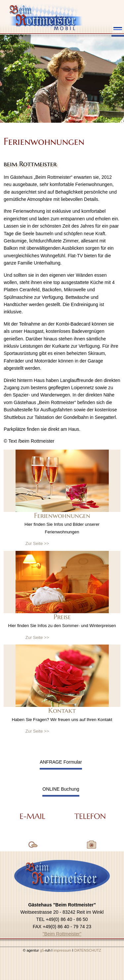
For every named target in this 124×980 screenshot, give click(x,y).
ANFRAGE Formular (61, 762)
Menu (118, 30)
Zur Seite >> (37, 543)
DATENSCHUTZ (88, 950)
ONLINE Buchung (61, 789)
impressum (63, 950)
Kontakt (62, 711)
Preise (62, 617)
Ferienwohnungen (62, 516)
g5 (41, 950)
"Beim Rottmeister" (62, 934)
